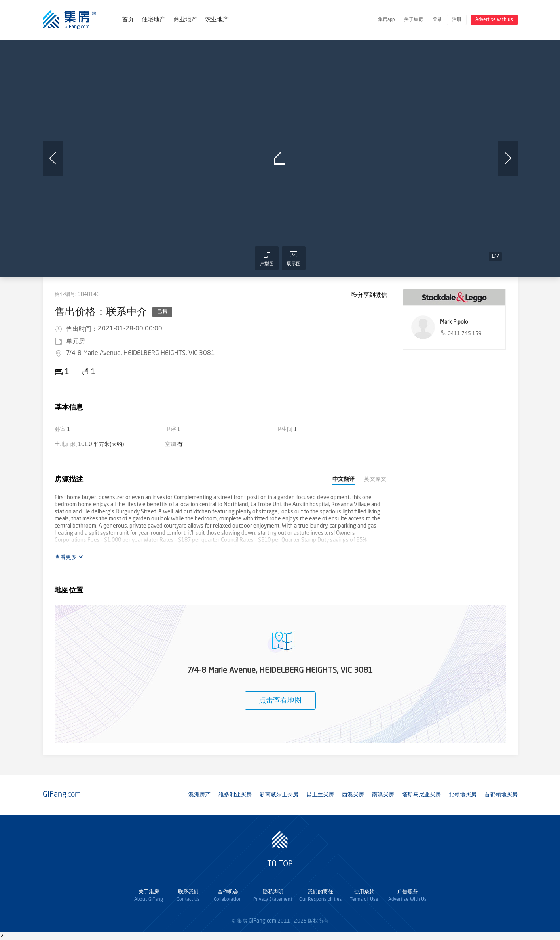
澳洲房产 (199, 795)
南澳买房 (383, 795)
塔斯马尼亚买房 (421, 795)
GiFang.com (262, 921)
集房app (386, 20)
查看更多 (69, 557)
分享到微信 (372, 295)
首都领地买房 (501, 795)
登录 (437, 20)
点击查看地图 (280, 701)
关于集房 (414, 20)
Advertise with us (494, 20)
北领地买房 (463, 795)
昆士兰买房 (320, 795)
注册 (457, 20)
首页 (128, 20)
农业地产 (217, 20)
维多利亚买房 (235, 795)
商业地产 (185, 20)
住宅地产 (154, 20)
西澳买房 (353, 795)
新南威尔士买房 (279, 795)
